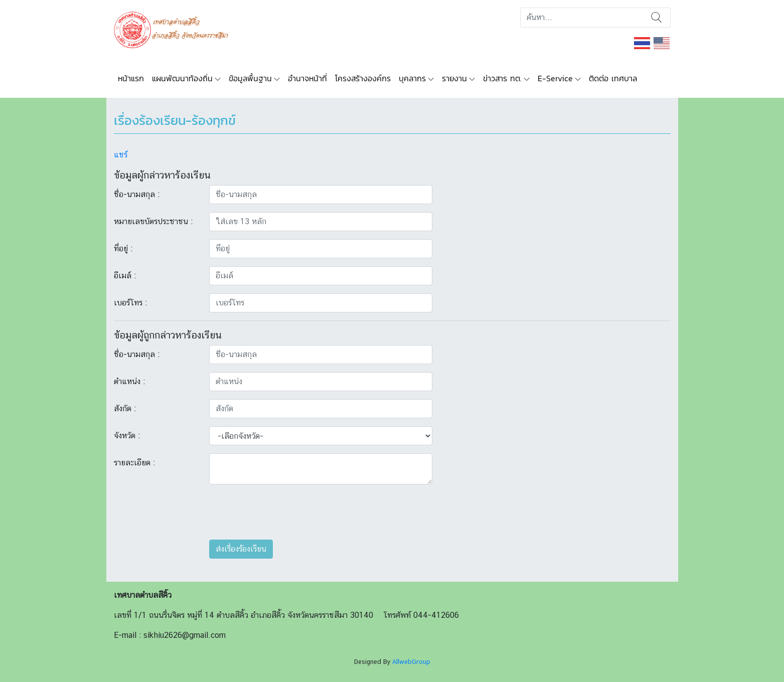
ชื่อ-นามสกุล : (137, 194)
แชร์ (121, 155)
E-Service (555, 78)
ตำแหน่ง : (129, 381)
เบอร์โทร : (130, 303)
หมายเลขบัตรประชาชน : (153, 221)
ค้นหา (656, 18)
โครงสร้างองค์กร (363, 78)
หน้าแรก (131, 78)
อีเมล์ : (125, 276)
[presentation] (285, 512)
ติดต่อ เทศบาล (613, 78)
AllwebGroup (411, 662)
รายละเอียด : (134, 463)
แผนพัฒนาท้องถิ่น (182, 78)
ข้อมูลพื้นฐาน (250, 78)
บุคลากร (412, 78)
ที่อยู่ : (123, 248)
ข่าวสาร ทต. (502, 78)
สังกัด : (125, 408)
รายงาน (454, 78)
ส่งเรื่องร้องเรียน (241, 549)
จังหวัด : (127, 436)
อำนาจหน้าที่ (307, 78)
